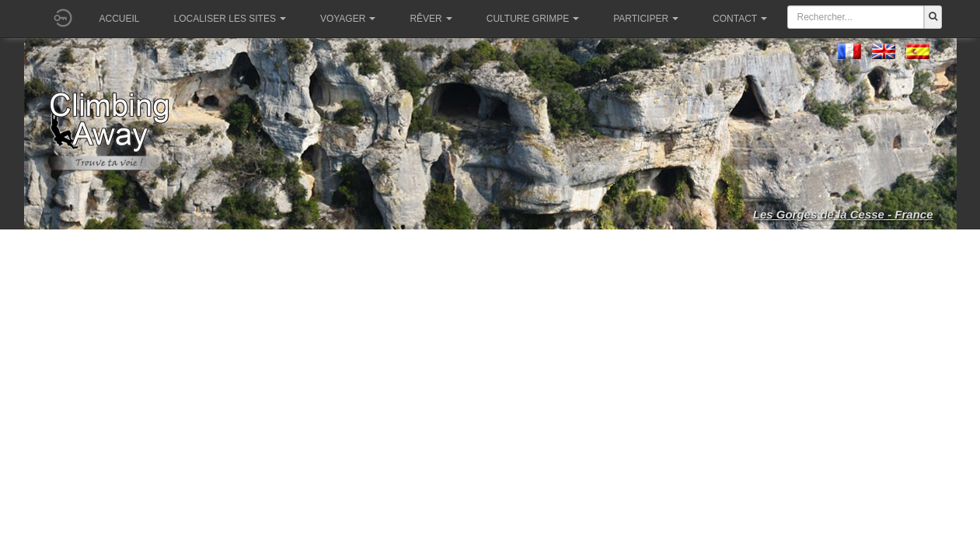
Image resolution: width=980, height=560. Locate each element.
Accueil (120, 19)
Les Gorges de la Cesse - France (843, 214)
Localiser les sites (230, 19)
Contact (740, 19)
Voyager (348, 19)
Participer (646, 19)
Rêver (431, 19)
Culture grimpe (533, 19)
